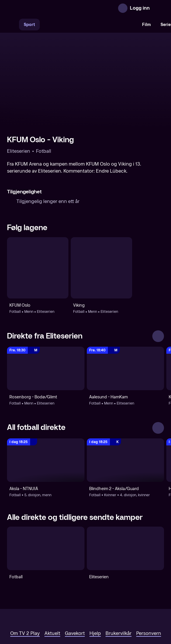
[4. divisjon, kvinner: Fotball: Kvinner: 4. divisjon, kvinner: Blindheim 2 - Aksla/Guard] (126, 422)
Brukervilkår (119, 595)
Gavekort (75, 595)
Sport (29, 25)
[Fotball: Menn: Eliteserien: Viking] (101, 230)
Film (146, 25)
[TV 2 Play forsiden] (51, 8)
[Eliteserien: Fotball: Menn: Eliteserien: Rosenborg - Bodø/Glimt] (46, 330)
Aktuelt (52, 595)
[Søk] (13, 25)
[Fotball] (46, 510)
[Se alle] (158, 298)
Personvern (149, 595)
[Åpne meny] (158, 8)
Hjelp (95, 595)
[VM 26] (89, 25)
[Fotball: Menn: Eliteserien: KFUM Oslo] (38, 230)
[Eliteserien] (126, 510)
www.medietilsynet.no (121, 615)
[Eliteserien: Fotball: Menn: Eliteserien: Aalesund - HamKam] (126, 330)
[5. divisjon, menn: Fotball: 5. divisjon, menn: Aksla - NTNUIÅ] (46, 422)
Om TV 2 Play (25, 595)
